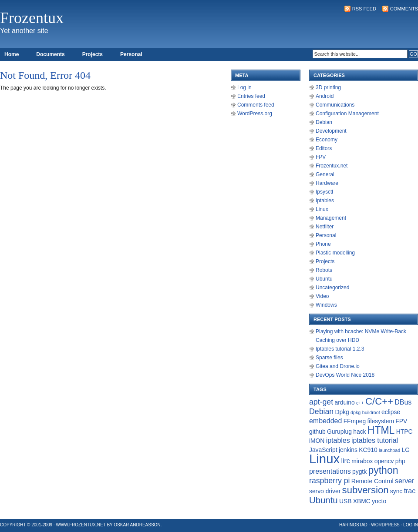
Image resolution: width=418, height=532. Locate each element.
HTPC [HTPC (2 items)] (405, 432)
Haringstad (353, 525)
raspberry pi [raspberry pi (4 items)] (329, 481)
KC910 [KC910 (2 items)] (368, 450)
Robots (324, 270)
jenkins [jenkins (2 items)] (348, 450)
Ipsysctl (324, 192)
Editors (324, 148)
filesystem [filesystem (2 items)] (381, 421)
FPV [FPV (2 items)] (401, 421)
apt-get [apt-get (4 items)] (321, 402)
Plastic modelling (335, 253)
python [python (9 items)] (383, 470)
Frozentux (32, 18)
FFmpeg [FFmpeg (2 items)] (355, 421)
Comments (404, 9)
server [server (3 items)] (405, 481)
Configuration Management (347, 114)
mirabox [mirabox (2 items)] (362, 461)
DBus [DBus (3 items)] (403, 402)
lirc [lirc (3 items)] (345, 461)
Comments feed (256, 105)
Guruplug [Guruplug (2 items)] (339, 432)
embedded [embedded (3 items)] (325, 421)
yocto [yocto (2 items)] (379, 501)
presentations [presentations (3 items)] (330, 471)
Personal (131, 54)
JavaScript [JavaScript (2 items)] (323, 450)
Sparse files (329, 358)
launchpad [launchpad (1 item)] (389, 450)
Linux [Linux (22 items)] (324, 459)
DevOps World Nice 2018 (345, 375)
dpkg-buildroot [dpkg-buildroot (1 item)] (365, 412)
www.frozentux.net (81, 525)
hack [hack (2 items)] (359, 432)
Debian (324, 122)
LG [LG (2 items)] (405, 450)
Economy (327, 140)
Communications (335, 105)
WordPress (385, 525)
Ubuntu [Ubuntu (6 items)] (324, 500)
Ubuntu (324, 279)
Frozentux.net (332, 166)
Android (325, 96)
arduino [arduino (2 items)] (344, 402)
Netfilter (325, 227)
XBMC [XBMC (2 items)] (362, 501)
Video (322, 296)
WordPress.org (255, 114)
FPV (321, 157)
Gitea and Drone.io (338, 366)
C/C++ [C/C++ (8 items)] (379, 401)
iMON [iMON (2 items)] (317, 441)
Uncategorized (332, 288)
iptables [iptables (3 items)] (338, 440)
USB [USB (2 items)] (345, 501)
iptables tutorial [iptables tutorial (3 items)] (375, 440)
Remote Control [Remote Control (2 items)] (372, 481)
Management (331, 218)
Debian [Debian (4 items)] (321, 412)
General (325, 174)
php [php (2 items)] (400, 461)
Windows (326, 305)
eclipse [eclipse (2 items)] (391, 412)
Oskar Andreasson (137, 525)
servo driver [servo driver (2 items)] (325, 491)
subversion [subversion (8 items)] (366, 490)
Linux (322, 209)
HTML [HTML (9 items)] (381, 430)
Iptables (325, 201)
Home (12, 54)
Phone (323, 244)
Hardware (327, 183)
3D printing (328, 87)
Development (331, 131)
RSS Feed (364, 9)
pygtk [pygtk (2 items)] (359, 472)
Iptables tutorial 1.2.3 (340, 349)
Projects (93, 54)
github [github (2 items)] (317, 432)
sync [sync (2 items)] (396, 491)
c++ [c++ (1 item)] (360, 403)
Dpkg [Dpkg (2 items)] (342, 412)
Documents (50, 54)
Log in (244, 87)
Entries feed (251, 96)
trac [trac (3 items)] (410, 491)
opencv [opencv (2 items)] (384, 461)
